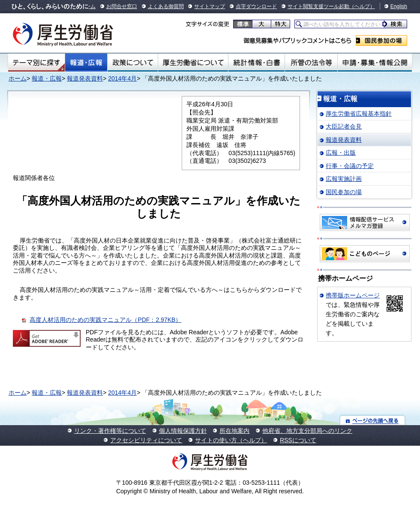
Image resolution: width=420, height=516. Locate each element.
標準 (243, 24)
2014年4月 (122, 78)
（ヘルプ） (362, 6)
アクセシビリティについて (146, 440)
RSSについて (298, 440)
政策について (133, 63)
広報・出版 (341, 153)
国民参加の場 (381, 40)
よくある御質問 (166, 6)
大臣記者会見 (344, 126)
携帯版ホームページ (353, 295)
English (399, 6)
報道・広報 (86, 63)
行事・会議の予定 (350, 166)
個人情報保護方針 (183, 431)
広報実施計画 (344, 179)
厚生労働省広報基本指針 (359, 114)
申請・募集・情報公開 (375, 63)
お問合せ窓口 (122, 6)
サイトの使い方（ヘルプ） (231, 440)
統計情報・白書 (256, 63)
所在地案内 (234, 431)
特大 (280, 24)
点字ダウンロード (256, 6)
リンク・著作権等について (110, 431)
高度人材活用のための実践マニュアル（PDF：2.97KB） (105, 320)
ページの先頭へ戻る (373, 420)
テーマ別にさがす (36, 63)
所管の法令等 (311, 63)
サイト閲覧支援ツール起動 (318, 6)
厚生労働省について (193, 63)
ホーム (18, 78)
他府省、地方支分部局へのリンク (307, 431)
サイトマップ (210, 6)
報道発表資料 (85, 78)
